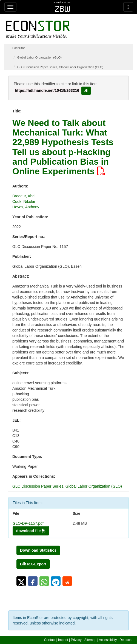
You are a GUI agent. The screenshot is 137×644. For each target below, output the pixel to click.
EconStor (18, 48)
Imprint (63, 640)
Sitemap (90, 640)
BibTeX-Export (33, 564)
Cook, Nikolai (24, 201)
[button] (21, 581)
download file (31, 531)
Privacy (76, 640)
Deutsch (125, 640)
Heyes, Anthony (26, 207)
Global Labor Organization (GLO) (39, 57)
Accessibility (108, 640)
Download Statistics (38, 550)
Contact (50, 640)
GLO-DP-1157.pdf (28, 523)
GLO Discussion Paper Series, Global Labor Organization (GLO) (60, 67)
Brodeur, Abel (24, 196)
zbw (63, 9)
